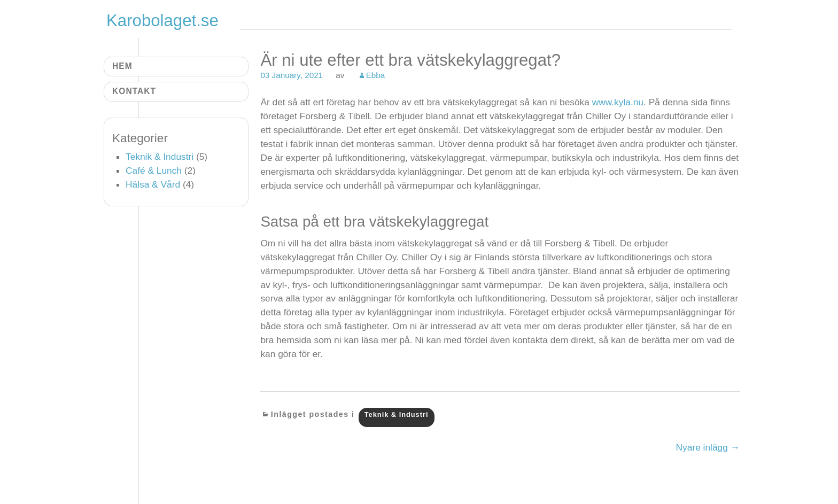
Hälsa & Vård (153, 184)
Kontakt (134, 91)
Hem (122, 66)
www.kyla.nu (618, 102)
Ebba (376, 75)
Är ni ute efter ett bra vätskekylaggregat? (410, 60)
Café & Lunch (154, 170)
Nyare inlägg (708, 447)
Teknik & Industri (397, 414)
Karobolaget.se (162, 21)
